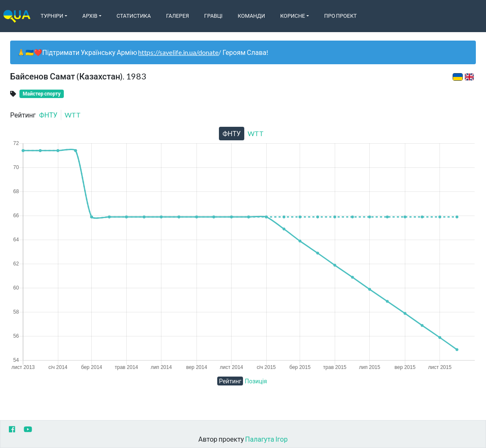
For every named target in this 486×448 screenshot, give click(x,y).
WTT (73, 115)
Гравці (213, 16)
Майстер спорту (42, 94)
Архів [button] (90, 16)
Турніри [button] (52, 16)
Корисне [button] (293, 16)
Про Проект (340, 16)
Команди (251, 16)
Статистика (134, 16)
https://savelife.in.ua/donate (178, 52)
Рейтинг (230, 381)
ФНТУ (48, 115)
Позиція (256, 381)
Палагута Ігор (266, 439)
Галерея (177, 16)
